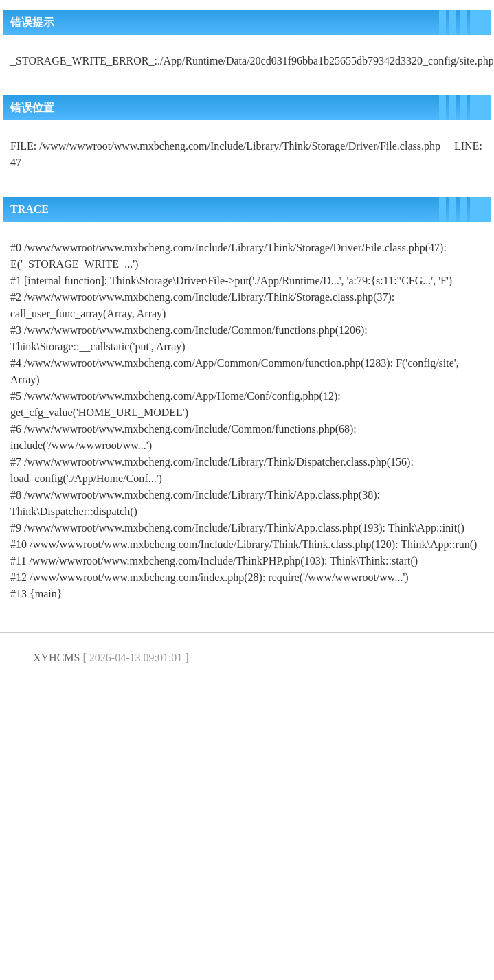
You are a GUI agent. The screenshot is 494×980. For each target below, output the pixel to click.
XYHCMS (56, 658)
